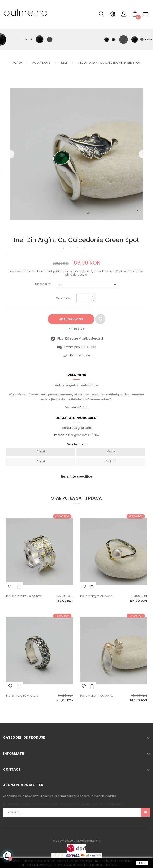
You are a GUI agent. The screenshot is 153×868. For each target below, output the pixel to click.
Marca (66, 428)
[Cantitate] (84, 298)
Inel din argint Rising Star (24, 596)
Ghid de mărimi (76, 407)
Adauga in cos (71, 319)
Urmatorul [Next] (143, 154)
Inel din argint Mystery (22, 696)
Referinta (61, 435)
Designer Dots (82, 428)
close (142, 863)
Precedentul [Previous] (10, 154)
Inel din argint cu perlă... (97, 596)
